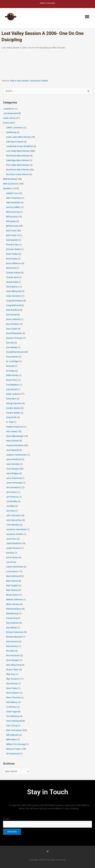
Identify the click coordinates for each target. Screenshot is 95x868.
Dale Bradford (13, 310)
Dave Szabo (12, 329)
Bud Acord (11, 268)
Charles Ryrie (12, 277)
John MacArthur (14, 520)
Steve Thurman (13, 697)
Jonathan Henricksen (16, 529)
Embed (45, 81)
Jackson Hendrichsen (16, 455)
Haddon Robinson (15, 427)
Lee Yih (9, 562)
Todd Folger (12, 712)
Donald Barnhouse (15, 352)
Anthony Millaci (13, 207)
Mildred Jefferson (14, 599)
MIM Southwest (11, 184)
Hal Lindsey (12, 431)
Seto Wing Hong (14, 665)
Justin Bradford (14, 543)
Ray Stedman (12, 623)
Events (6, 123)
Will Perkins (11, 740)
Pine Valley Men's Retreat (18, 165)
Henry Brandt (12, 441)
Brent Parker (12, 254)
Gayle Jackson (13, 394)
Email (6, 819)
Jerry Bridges (12, 473)
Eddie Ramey (12, 375)
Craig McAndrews (14, 301)
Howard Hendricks (15, 445)
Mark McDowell (13, 576)
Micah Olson (12, 595)
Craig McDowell (13, 305)
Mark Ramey (12, 581)
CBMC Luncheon (14, 128)
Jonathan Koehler (15, 534)
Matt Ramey (12, 590)
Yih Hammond (13, 754)
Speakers (7, 188)
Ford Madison (13, 385)
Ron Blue (10, 651)
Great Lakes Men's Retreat (18, 137)
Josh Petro (11, 539)
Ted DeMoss (12, 702)
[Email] (47, 824)
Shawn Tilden (12, 670)
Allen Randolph (13, 203)
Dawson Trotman (14, 338)
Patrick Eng (11, 618)
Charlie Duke (12, 282)
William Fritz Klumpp (16, 744)
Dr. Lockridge (12, 361)
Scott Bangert (13, 660)
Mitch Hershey (13, 604)
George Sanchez (14, 403)
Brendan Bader (13, 249)
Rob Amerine (12, 642)
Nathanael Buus (14, 609)
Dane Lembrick (13, 319)
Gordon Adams (13, 408)
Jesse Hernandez (14, 483)
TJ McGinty (11, 707)
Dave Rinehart (13, 324)
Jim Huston (12, 492)
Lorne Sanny (12, 571)
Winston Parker (13, 749)
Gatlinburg (11, 132)
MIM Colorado (47, 3)
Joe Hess (10, 511)
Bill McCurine (12, 226)
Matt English (12, 586)
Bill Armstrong (13, 212)
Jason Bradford (14, 459)
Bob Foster (11, 231)
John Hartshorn (14, 515)
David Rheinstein (14, 333)
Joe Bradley (12, 501)
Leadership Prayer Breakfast (20, 146)
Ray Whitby (11, 628)
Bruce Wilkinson (14, 263)
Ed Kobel (10, 366)
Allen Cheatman (14, 198)
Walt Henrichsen (14, 730)
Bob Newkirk (12, 240)
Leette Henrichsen (15, 567)
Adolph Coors (12, 193)
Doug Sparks (12, 357)
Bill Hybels (11, 221)
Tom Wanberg (13, 716)
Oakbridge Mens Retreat (18, 160)
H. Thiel (10, 422)
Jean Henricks (13, 464)
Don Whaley (12, 347)
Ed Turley (10, 371)
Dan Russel (11, 315)
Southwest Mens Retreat (18, 170)
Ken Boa (10, 553)
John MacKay (13, 525)
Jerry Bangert (13, 469)
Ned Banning (12, 613)
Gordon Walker (13, 413)
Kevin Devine (12, 557)
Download (35, 81)
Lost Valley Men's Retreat (18, 151)
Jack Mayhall (12, 450)
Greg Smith (11, 417)
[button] (87, 17)
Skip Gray (11, 674)
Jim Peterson (12, 497)
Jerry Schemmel (14, 478)
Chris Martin (12, 287)
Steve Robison (13, 693)
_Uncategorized (10, 113)
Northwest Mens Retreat (18, 156)
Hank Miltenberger (15, 436)
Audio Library (9, 118)
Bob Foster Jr (12, 235)
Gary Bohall (12, 389)
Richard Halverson (15, 632)
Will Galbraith (12, 735)
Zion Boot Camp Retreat (17, 174)
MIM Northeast (10, 179)
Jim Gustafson (13, 487)
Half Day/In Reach (15, 142)
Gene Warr (11, 399)
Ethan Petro (12, 380)
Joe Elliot (10, 506)
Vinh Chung (12, 726)
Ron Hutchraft (13, 655)
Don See (10, 343)
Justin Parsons (13, 548)
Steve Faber (12, 688)
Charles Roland (13, 273)
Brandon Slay (12, 245)
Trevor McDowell (14, 721)
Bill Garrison (12, 217)
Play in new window (20, 81)
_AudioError (9, 109)
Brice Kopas (12, 259)
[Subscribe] (12, 832)
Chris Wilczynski (14, 291)
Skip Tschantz (13, 679)
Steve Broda (12, 684)
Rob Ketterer (12, 646)
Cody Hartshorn (14, 296)
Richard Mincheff (14, 637)
